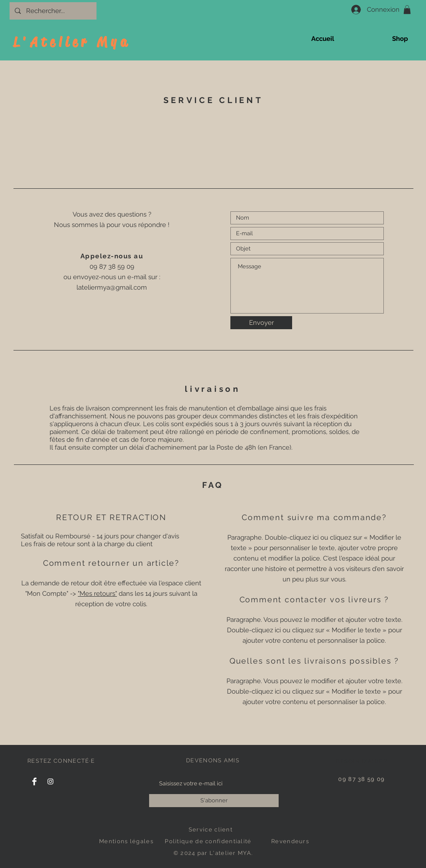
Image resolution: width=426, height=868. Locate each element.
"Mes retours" (97, 594)
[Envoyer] (261, 323)
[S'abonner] (214, 801)
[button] (407, 10)
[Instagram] (50, 781)
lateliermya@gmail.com (112, 287)
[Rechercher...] (52, 11)
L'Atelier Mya (72, 42)
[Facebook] (34, 781)
